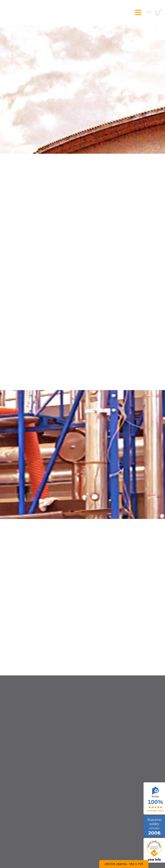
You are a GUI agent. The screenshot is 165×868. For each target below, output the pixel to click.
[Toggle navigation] (138, 12)
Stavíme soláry (154, 827)
